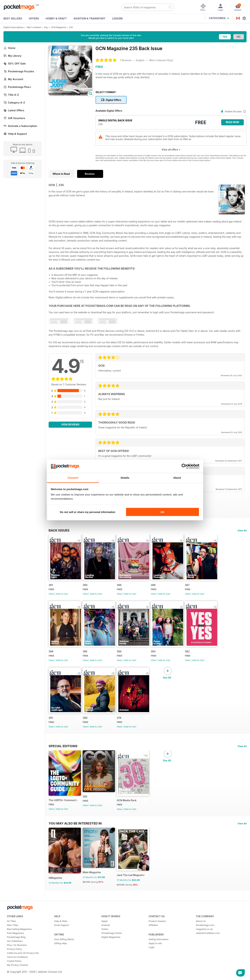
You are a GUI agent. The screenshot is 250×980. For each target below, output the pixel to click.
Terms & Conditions (17, 968)
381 (51, 724)
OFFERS (34, 18)
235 (71, 27)
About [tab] (177, 478)
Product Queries (157, 932)
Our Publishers (15, 952)
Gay (46, 27)
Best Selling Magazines (19, 940)
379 (122, 724)
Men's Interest (34, 27)
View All (242, 530)
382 (193, 656)
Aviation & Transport (89, 18)
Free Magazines (15, 944)
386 (51, 656)
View (51, 596)
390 (87, 587)
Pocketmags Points (112, 944)
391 (51, 587)
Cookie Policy (14, 972)
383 (158, 656)
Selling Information (159, 950)
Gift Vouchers (14, 118)
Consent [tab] (73, 478)
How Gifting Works (64, 950)
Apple (105, 932)
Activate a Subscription (20, 126)
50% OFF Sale (15, 64)
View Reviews (70, 424)
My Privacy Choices (18, 976)
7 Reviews (126, 60)
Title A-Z (11, 95)
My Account (13, 79)
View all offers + (171, 150)
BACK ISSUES (59, 530)
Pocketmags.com (205, 936)
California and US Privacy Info (23, 964)
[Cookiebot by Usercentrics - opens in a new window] (184, 466)
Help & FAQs (61, 932)
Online (105, 940)
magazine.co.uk (204, 940)
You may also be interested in (75, 832)
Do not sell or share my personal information (88, 512)
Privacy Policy (14, 960)
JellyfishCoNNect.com (208, 944)
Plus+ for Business (17, 956)
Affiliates (153, 936)
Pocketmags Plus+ (17, 87)
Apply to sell (155, 954)
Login (152, 958)
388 (158, 587)
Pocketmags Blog (16, 948)
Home (9, 48)
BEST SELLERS (13, 18)
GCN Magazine (58, 27)
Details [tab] (125, 478)
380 (87, 724)
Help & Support (15, 134)
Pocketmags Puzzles (19, 71)
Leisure (118, 18)
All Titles (11, 932)
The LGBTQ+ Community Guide (65, 809)
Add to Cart (62, 596)
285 (87, 805)
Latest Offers (14, 110)
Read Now (232, 122)
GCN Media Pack (130, 809)
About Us (201, 932)
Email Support (62, 936)
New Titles (13, 936)
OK (162, 512)
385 (87, 656)
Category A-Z (14, 103)
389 (122, 587)
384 (122, 656)
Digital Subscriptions (14, 27)
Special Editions (63, 753)
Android (106, 936)
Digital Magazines (111, 948)
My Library (12, 56)
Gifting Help (60, 954)
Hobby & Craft (56, 18)
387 (193, 587)
